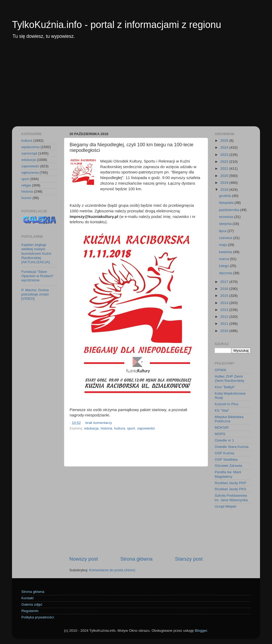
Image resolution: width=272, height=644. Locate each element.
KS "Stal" (222, 410)
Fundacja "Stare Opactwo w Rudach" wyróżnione (38, 276)
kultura (120, 428)
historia (106, 428)
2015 (225, 296)
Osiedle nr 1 (224, 440)
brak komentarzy (99, 423)
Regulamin (30, 611)
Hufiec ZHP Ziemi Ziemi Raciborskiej (229, 378)
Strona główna (136, 559)
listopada (227, 203)
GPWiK (221, 370)
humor (26, 198)
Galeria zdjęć (32, 604)
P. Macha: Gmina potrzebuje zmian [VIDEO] (35, 294)
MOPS (220, 434)
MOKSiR (222, 428)
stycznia (226, 273)
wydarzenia (30, 147)
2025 (225, 141)
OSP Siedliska (226, 459)
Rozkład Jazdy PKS (231, 489)
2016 (225, 289)
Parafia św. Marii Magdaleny (228, 474)
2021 (225, 169)
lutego (224, 266)
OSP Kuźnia (224, 453)
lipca (223, 231)
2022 (225, 162)
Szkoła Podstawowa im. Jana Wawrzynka (231, 498)
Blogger (201, 631)
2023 (225, 155)
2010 (225, 331)
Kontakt (27, 598)
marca (224, 259)
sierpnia (226, 224)
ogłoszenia (30, 173)
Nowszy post (84, 559)
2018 (225, 190)
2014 (225, 303)
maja (223, 245)
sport (131, 428)
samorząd (29, 153)
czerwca (226, 238)
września (227, 217)
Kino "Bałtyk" (225, 387)
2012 (225, 317)
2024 (225, 147)
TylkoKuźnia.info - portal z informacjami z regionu (117, 25)
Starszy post (189, 559)
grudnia (225, 196)
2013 (225, 310)
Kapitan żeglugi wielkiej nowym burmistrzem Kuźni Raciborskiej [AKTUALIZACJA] (36, 253)
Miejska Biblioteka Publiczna (229, 419)
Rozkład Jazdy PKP (231, 483)
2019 (225, 183)
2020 (225, 176)
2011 (225, 324)
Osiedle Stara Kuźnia (232, 447)
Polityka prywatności (38, 617)
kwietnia (226, 252)
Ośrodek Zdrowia (228, 466)
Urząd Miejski (225, 506)
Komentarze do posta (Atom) (112, 570)
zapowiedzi (146, 428)
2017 (225, 282)
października (230, 210)
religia (26, 185)
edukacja (91, 428)
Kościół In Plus (227, 404)
